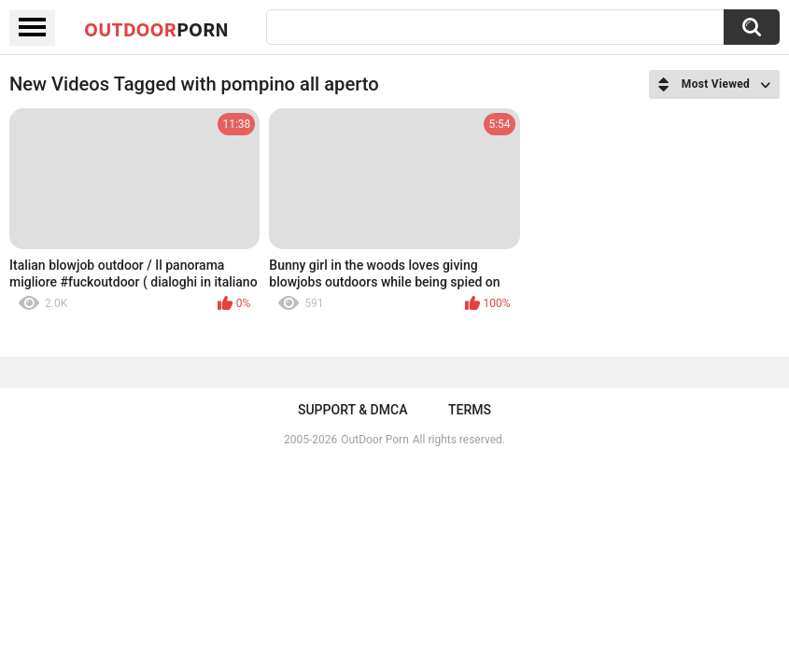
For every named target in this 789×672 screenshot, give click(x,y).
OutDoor (156, 29)
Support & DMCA (352, 410)
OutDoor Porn (374, 440)
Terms (470, 410)
